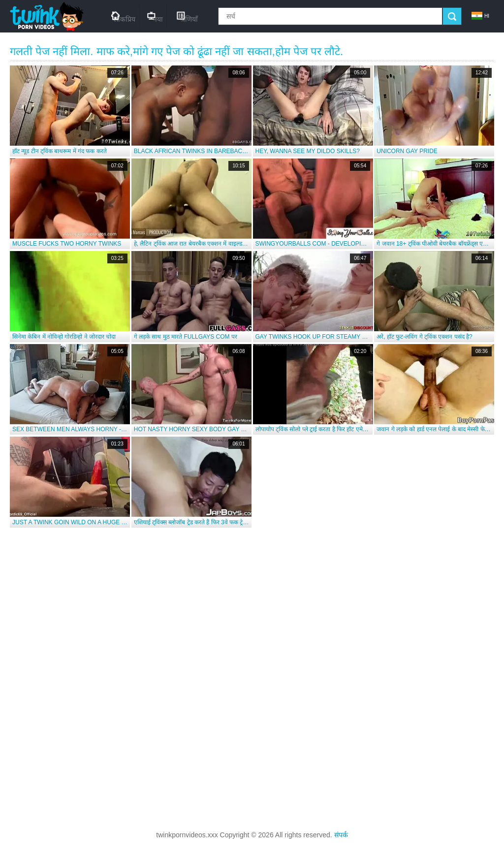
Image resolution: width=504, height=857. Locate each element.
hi (480, 16)
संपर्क (341, 835)
